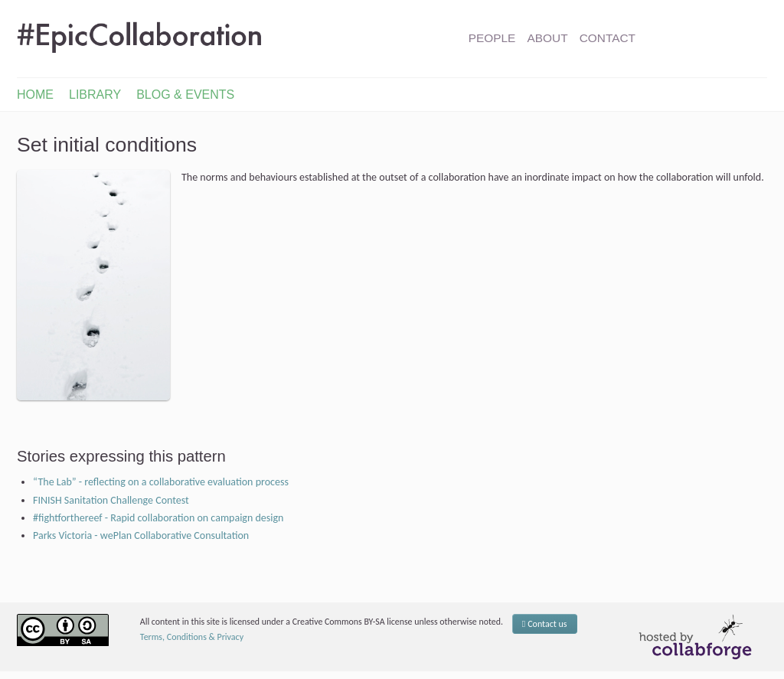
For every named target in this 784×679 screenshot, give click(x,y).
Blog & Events (185, 95)
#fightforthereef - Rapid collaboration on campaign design (158, 518)
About (548, 38)
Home (35, 95)
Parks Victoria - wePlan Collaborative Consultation (141, 535)
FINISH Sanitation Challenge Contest (111, 500)
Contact (608, 38)
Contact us (545, 624)
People (492, 38)
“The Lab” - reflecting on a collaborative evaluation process (161, 482)
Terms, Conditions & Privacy (192, 637)
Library (95, 95)
